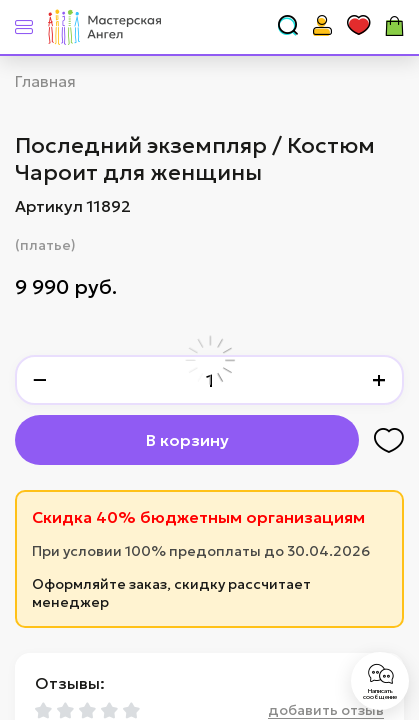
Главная (45, 81)
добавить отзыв (326, 710)
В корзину (187, 440)
